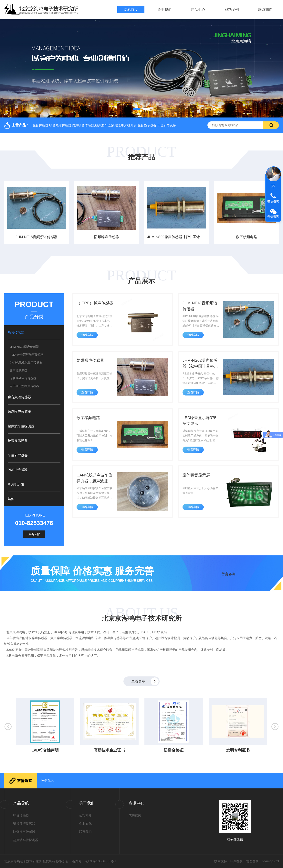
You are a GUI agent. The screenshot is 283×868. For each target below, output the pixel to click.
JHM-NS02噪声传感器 (24, 347)
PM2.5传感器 (17, 470)
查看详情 (87, 335)
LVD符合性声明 (45, 750)
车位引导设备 (18, 455)
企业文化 (85, 823)
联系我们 (265, 10)
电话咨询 (273, 201)
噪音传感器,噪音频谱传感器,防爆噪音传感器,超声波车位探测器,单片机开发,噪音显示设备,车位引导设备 (104, 125)
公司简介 (85, 815)
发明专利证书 (237, 750)
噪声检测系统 (18, 370)
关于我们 (164, 10)
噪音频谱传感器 (19, 397)
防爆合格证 (173, 750)
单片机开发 (16, 484)
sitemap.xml (271, 861)
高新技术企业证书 (109, 750)
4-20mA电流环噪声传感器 (27, 355)
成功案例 (232, 10)
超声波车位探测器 (21, 426)
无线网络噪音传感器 (23, 378)
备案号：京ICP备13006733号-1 (94, 861)
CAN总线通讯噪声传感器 (26, 362)
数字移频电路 (246, 237)
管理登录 (252, 861)
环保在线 (47, 780)
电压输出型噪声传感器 (24, 386)
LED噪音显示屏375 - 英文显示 (201, 421)
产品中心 (198, 10)
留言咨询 (228, 574)
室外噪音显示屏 (196, 475)
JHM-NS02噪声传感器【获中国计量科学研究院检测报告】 (176, 237)
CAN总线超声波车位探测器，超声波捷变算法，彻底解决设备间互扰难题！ (94, 478)
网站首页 (131, 10)
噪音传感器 (16, 333)
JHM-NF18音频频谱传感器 (37, 237)
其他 (11, 499)
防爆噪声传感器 (107, 237)
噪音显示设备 (18, 441)
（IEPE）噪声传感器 (95, 303)
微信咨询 (273, 216)
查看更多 (138, 681)
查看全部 (34, 534)
